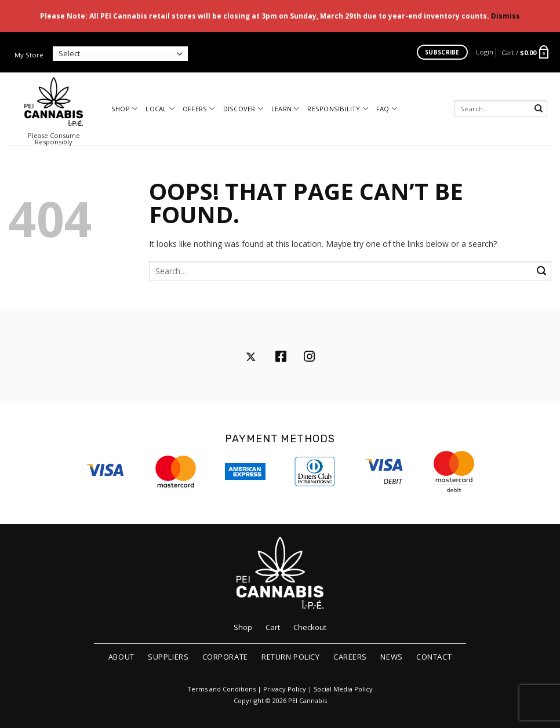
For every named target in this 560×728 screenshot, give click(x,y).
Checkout (310, 627)
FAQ (387, 109)
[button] (485, 52)
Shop (124, 109)
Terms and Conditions (221, 689)
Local (160, 109)
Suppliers (168, 657)
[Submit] (539, 109)
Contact (434, 657)
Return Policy (290, 657)
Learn (286, 109)
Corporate (225, 657)
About (121, 657)
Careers (350, 657)
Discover (243, 109)
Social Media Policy (343, 689)
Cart (273, 627)
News (391, 657)
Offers (199, 109)
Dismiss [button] (506, 16)
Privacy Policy (285, 689)
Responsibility (338, 109)
